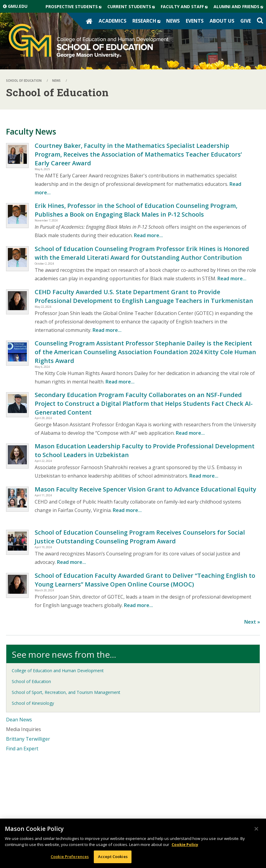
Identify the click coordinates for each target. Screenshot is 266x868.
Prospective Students (75, 7)
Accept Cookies (113, 857)
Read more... (148, 235)
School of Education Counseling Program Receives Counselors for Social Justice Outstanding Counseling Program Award (140, 537)
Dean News (19, 720)
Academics (112, 21)
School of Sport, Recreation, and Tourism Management (66, 692)
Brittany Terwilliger (28, 739)
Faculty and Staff (186, 7)
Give (246, 21)
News (173, 21)
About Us (222, 21)
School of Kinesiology (33, 703)
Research (148, 21)
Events (195, 21)
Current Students (133, 7)
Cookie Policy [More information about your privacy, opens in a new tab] (185, 844)
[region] (133, 844)
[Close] (256, 829)
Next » (252, 622)
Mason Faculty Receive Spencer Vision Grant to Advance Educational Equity (146, 489)
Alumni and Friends (240, 7)
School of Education (31, 681)
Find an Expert (22, 749)
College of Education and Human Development (58, 671)
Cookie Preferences (70, 857)
